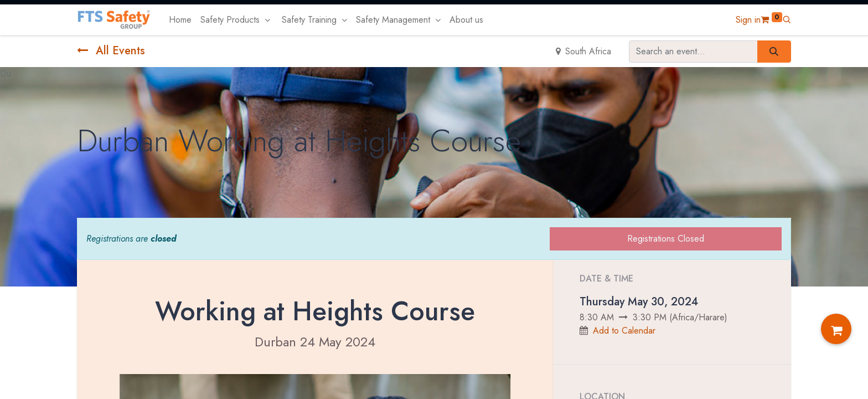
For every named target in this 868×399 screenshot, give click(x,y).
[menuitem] (180, 20)
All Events (111, 51)
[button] (787, 20)
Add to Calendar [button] (624, 331)
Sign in (748, 20)
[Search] (774, 52)
